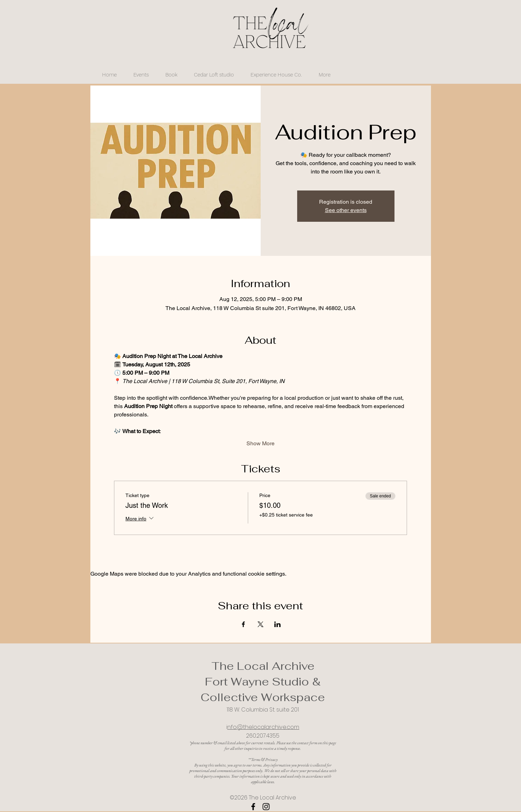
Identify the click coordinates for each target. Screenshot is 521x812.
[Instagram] (266, 807)
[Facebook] (253, 807)
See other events (346, 210)
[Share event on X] (260, 624)
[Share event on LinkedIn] (278, 624)
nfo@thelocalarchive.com (263, 727)
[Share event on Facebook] (243, 624)
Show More (260, 443)
